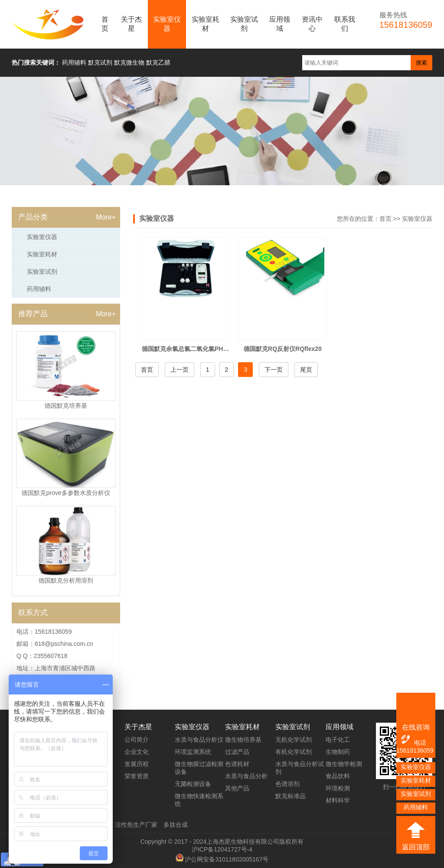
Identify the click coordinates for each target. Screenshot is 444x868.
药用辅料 (39, 289)
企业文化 (137, 752)
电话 (413, 740)
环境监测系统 (193, 752)
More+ (106, 217)
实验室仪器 (167, 24)
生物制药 (338, 752)
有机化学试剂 (294, 752)
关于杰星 (131, 24)
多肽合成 (176, 825)
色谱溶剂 (287, 784)
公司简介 (137, 740)
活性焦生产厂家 (136, 825)
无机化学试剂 (294, 740)
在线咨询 (416, 727)
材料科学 (338, 800)
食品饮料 (338, 776)
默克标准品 (291, 796)
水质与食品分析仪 (199, 740)
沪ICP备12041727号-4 (222, 849)
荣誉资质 (137, 776)
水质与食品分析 (246, 776)
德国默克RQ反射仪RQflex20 (283, 349)
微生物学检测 (344, 764)
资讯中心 (312, 24)
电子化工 (338, 740)
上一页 (180, 370)
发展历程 (137, 764)
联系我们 (345, 24)
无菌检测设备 (193, 784)
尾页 (306, 370)
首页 (105, 24)
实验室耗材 (206, 24)
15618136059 (415, 750)
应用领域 (280, 24)
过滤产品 (237, 752)
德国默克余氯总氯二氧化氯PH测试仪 (191, 349)
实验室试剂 (244, 24)
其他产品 (237, 788)
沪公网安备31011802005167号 (227, 859)
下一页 (274, 370)
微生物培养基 (243, 740)
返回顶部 (416, 847)
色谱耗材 (237, 764)
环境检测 (338, 788)
